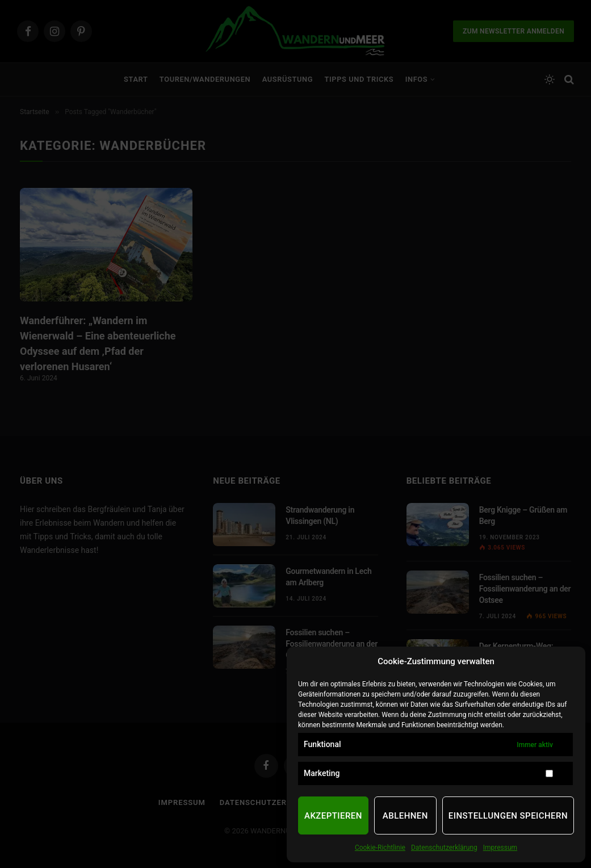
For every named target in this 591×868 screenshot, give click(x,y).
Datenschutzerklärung (444, 848)
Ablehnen (405, 816)
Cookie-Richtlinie (380, 848)
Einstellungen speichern (508, 816)
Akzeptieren (333, 816)
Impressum (500, 848)
